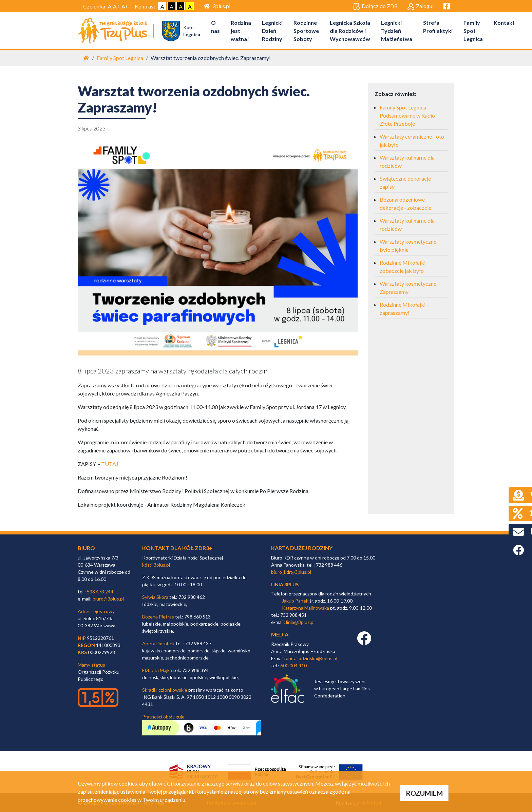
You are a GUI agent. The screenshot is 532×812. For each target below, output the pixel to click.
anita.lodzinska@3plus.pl (312, 658)
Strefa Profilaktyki (439, 27)
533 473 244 (100, 592)
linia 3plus (285, 584)
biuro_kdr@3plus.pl (291, 572)
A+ (117, 6)
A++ (127, 6)
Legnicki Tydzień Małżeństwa (397, 31)
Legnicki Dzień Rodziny (273, 31)
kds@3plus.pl (156, 565)
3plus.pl (217, 6)
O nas (216, 27)
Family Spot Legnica (474, 31)
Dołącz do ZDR (375, 6)
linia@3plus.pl (300, 622)
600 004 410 (293, 665)
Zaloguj (421, 6)
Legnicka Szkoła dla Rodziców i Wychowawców (351, 31)
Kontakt (505, 23)
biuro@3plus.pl (108, 599)
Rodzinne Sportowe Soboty (307, 31)
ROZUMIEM (424, 793)
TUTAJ (110, 464)
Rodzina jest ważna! (242, 31)
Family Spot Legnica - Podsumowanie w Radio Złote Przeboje (407, 116)
